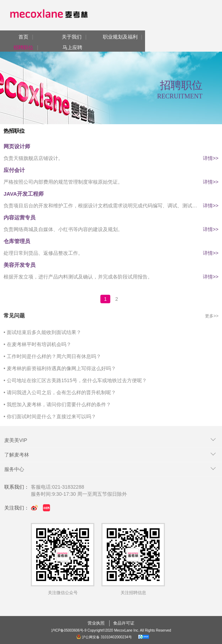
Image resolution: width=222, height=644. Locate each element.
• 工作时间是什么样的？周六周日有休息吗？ (52, 356)
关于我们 (72, 37)
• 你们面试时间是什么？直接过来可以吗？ (50, 416)
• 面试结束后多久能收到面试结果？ (42, 332)
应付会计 (14, 170)
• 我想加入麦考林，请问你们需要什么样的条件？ (57, 404)
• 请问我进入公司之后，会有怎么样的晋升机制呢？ (60, 392)
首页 (23, 37)
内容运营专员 (20, 217)
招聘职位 (23, 47)
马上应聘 (72, 47)
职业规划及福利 (120, 37)
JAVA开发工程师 (24, 194)
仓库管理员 (17, 241)
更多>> (212, 316)
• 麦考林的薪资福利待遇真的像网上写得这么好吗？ (60, 368)
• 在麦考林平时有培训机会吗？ (37, 344)
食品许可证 (124, 623)
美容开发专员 (20, 265)
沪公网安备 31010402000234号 (105, 637)
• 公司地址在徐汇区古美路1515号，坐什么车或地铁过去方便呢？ (75, 380)
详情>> (211, 158)
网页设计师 (17, 146)
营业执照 (96, 623)
